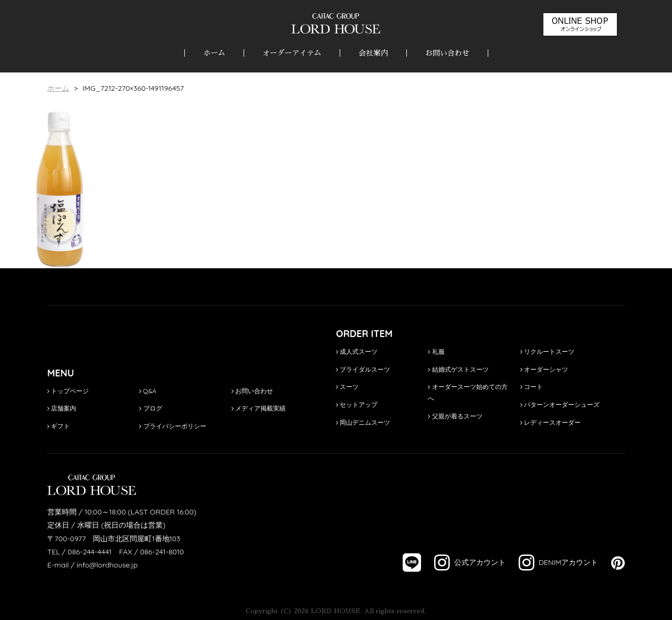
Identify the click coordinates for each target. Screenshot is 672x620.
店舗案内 (62, 408)
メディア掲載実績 (259, 408)
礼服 (436, 351)
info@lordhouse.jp (107, 565)
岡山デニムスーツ (363, 422)
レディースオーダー (550, 422)
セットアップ (357, 404)
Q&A (148, 391)
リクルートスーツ (547, 351)
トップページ (68, 391)
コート (532, 387)
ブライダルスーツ (363, 369)
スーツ (347, 387)
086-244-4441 (90, 552)
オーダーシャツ (544, 369)
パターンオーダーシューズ (560, 404)
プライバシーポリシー (172, 426)
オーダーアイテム (292, 53)
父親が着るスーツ (455, 416)
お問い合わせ (447, 53)
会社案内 (373, 53)
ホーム (214, 53)
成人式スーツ (357, 351)
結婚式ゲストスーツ (458, 369)
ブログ (150, 408)
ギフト (59, 426)
